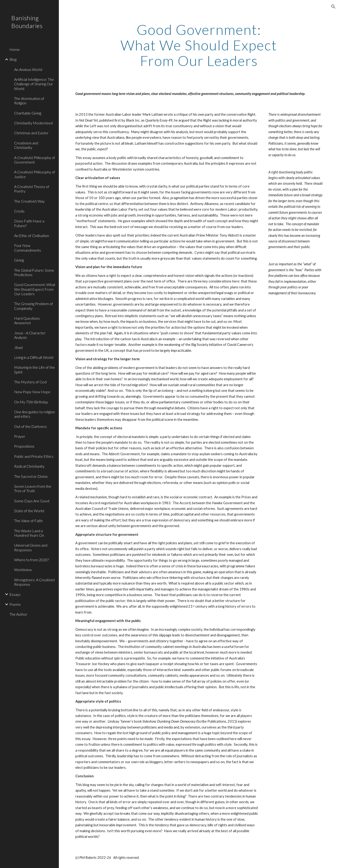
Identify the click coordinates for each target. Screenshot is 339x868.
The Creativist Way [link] (29, 201)
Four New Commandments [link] (28, 248)
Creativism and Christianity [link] (26, 145)
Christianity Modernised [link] (33, 123)
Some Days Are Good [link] (32, 501)
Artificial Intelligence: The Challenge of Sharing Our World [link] (34, 84)
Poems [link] (15, 604)
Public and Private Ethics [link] (34, 456)
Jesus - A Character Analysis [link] (30, 335)
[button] (333, 7)
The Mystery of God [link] (30, 382)
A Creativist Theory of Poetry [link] (32, 189)
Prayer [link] (20, 436)
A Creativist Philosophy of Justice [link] (35, 174)
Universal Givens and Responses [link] (31, 547)
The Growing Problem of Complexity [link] (34, 306)
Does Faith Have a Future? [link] (29, 223)
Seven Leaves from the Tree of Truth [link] (33, 488)
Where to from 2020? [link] (31, 560)
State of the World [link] (29, 511)
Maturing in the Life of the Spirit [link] (34, 369)
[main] (199, 45)
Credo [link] (19, 211)
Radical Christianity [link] (29, 466)
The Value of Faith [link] (28, 521)
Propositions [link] (24, 446)
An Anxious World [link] (28, 69)
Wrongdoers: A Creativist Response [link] (34, 582)
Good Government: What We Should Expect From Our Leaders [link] (35, 289)
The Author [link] (18, 614)
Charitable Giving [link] (28, 113)
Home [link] (15, 49)
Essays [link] (15, 594)
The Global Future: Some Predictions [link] (34, 272)
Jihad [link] (18, 347)
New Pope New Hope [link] (32, 392)
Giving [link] (19, 260)
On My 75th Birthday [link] (31, 402)
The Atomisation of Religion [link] (29, 101)
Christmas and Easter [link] (31, 133)
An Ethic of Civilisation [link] (32, 235)
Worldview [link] (23, 570)
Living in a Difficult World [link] (34, 357)
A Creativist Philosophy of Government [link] (35, 160)
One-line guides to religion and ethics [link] (34, 414)
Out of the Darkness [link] (30, 426)
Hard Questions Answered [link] (27, 320)
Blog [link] (13, 59)
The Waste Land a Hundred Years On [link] (29, 533)
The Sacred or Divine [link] (31, 476)
